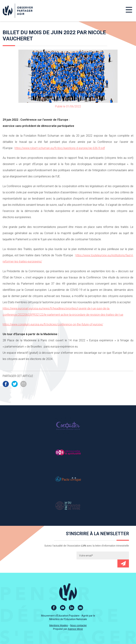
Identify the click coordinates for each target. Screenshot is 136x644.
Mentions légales (59, 625)
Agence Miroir (75, 629)
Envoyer (123, 563)
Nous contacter (78, 625)
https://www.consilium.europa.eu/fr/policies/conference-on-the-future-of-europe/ (53, 324)
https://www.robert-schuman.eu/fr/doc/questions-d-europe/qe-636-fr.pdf (60, 148)
